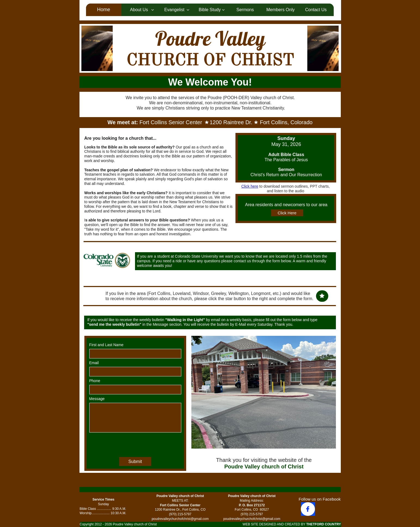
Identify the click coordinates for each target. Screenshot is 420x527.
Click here (250, 186)
